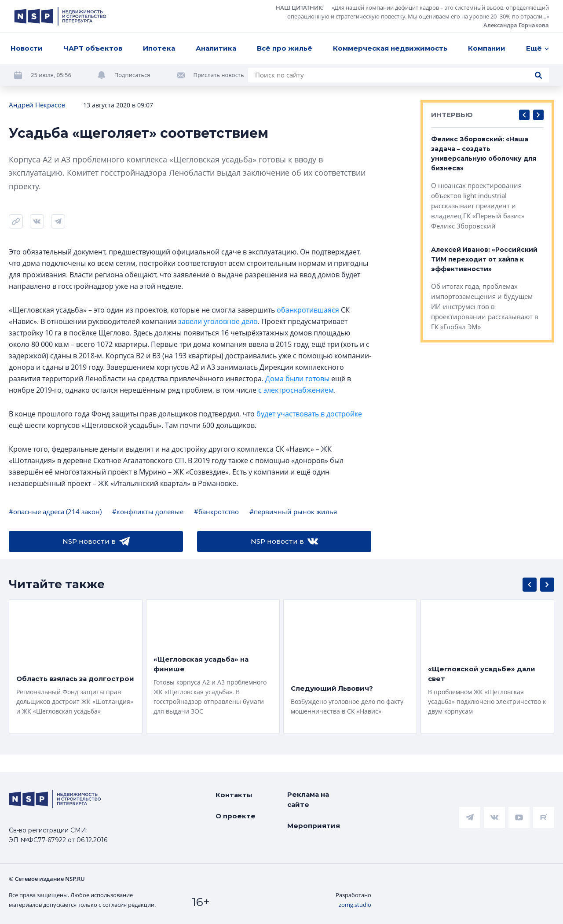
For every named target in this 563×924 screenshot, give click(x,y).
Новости (27, 48)
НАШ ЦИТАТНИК (299, 7)
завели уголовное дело (218, 321)
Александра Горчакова (516, 25)
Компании (487, 48)
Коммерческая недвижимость (390, 48)
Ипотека (159, 48)
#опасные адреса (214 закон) (55, 512)
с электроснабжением (296, 390)
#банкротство (216, 512)
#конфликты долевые (148, 512)
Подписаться (132, 75)
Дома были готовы (297, 379)
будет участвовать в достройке (309, 414)
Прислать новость (219, 75)
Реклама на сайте (308, 799)
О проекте (236, 816)
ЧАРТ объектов (93, 48)
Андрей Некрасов (37, 105)
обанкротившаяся (308, 310)
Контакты (234, 795)
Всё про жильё (285, 48)
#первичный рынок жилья (293, 512)
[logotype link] (60, 16)
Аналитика (216, 48)
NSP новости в (96, 541)
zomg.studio (355, 905)
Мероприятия (314, 826)
